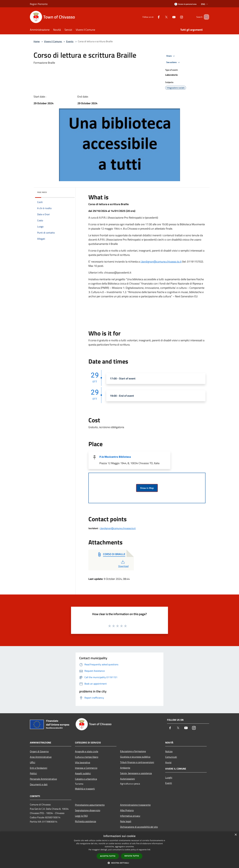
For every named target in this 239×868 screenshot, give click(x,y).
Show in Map (147, 488)
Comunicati (171, 757)
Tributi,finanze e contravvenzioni (137, 762)
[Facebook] (154, 17)
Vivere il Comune (53, 41)
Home (37, 41)
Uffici (33, 762)
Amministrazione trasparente (135, 805)
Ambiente (125, 768)
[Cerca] (205, 17)
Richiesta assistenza (86, 821)
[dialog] (120, 850)
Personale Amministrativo (43, 779)
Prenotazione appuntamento (90, 805)
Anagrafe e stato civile (87, 751)
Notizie (169, 751)
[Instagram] (177, 17)
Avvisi (168, 762)
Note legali (126, 821)
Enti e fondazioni (39, 768)
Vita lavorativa (83, 762)
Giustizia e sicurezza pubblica (135, 757)
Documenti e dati (39, 784)
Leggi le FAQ (81, 816)
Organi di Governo (39, 751)
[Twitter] (162, 17)
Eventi (169, 783)
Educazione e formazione (133, 751)
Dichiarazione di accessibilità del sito (139, 827)
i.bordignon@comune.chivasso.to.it (161, 262)
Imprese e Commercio (86, 768)
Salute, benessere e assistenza (136, 773)
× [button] (236, 835)
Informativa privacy (130, 816)
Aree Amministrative (41, 757)
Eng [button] (205, 4)
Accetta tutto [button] (108, 856)
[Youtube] (169, 17)
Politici (33, 773)
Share (171, 56)
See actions (174, 62)
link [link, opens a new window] (149, 850)
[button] (120, 863)
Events (70, 41)
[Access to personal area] (185, 4)
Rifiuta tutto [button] (132, 856)
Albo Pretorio (127, 810)
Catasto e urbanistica (86, 779)
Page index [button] (42, 192)
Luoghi (169, 777)
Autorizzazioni (128, 779)
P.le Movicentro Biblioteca (115, 457)
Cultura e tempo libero (87, 757)
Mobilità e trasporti (85, 789)
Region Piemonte (39, 4)
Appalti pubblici (83, 773)
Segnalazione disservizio (88, 810)
